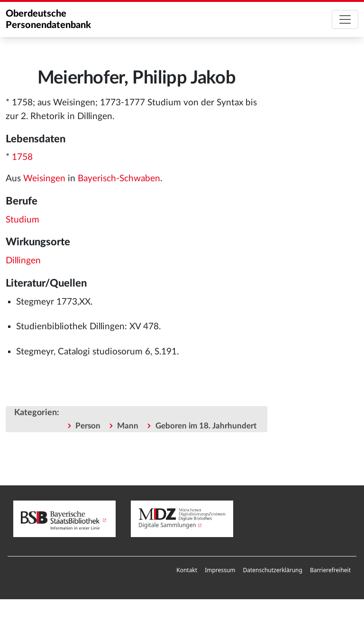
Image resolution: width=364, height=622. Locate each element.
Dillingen (23, 261)
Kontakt (187, 570)
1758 (22, 157)
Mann (128, 426)
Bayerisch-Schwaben (119, 179)
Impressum (220, 570)
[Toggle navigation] (345, 19)
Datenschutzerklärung (272, 570)
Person (88, 426)
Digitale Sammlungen (167, 525)
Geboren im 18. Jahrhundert (206, 426)
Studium (23, 220)
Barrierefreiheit (330, 570)
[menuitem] (187, 570)
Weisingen (44, 179)
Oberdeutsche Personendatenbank (48, 19)
